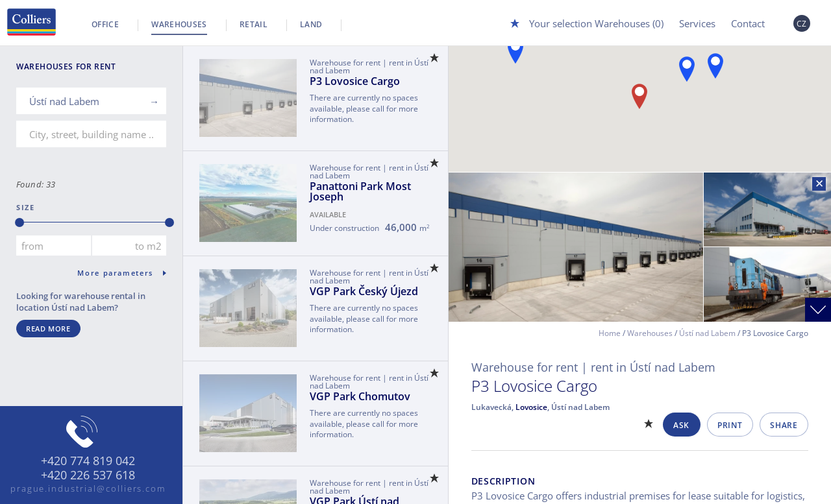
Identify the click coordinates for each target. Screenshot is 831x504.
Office (105, 24)
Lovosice (531, 407)
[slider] (19, 222)
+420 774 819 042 (88, 461)
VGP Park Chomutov (360, 396)
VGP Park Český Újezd (364, 291)
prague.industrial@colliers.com (88, 488)
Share (784, 425)
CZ (802, 24)
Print (730, 425)
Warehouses (179, 24)
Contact (748, 23)
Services (697, 23)
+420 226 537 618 (88, 475)
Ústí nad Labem (707, 333)
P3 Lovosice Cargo (355, 81)
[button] (715, 66)
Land (311, 24)
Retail (254, 24)
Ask (681, 425)
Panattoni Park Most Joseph (360, 191)
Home (610, 333)
